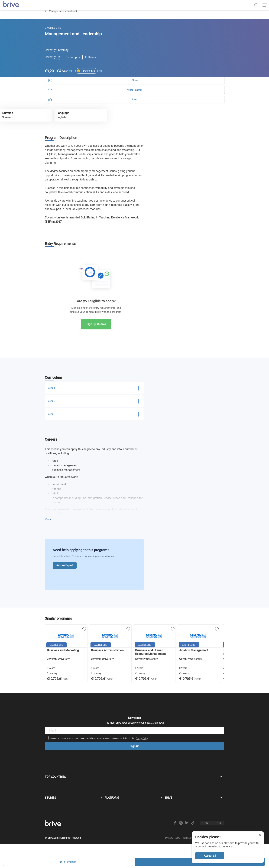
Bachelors (50, 20)
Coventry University (57, 56)
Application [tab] (173, 40)
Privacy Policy (169, 702)
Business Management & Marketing (79, 20)
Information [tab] (204, 40)
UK (59, 63)
